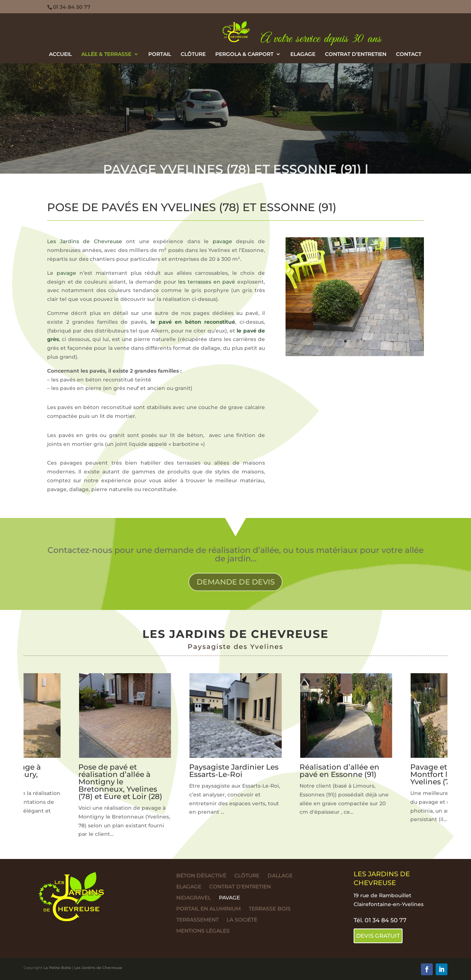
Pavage (229, 898)
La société (242, 920)
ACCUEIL (60, 54)
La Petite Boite (57, 968)
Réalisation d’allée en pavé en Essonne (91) (339, 771)
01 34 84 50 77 (72, 7)
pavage (222, 241)
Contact (409, 54)
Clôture (193, 54)
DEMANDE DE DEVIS (235, 581)
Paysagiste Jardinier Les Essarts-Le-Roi (234, 771)
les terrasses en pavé (207, 282)
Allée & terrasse (106, 54)
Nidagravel (194, 898)
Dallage (280, 876)
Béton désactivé (201, 876)
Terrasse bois (270, 909)
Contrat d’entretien (356, 54)
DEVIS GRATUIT (378, 936)
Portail (160, 54)
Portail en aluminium (208, 909)
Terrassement (197, 920)
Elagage (303, 54)
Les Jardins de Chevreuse (85, 241)
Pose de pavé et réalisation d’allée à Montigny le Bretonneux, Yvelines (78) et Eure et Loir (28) (120, 782)
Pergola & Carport (244, 54)
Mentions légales (203, 931)
